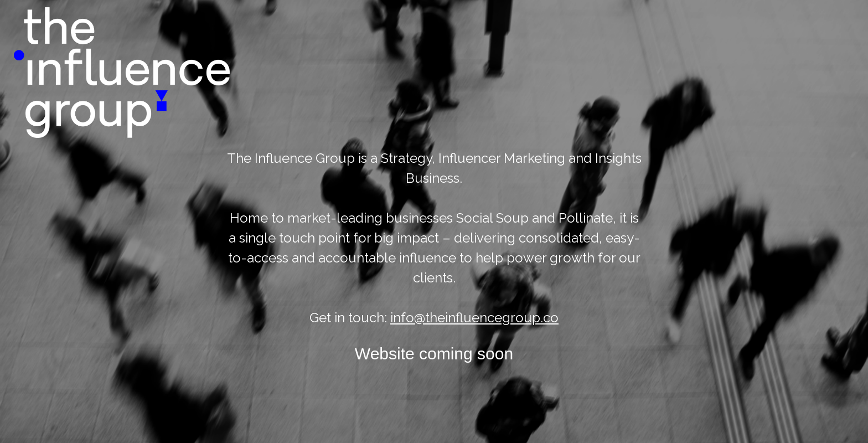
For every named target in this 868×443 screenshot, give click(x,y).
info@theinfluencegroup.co (474, 318)
